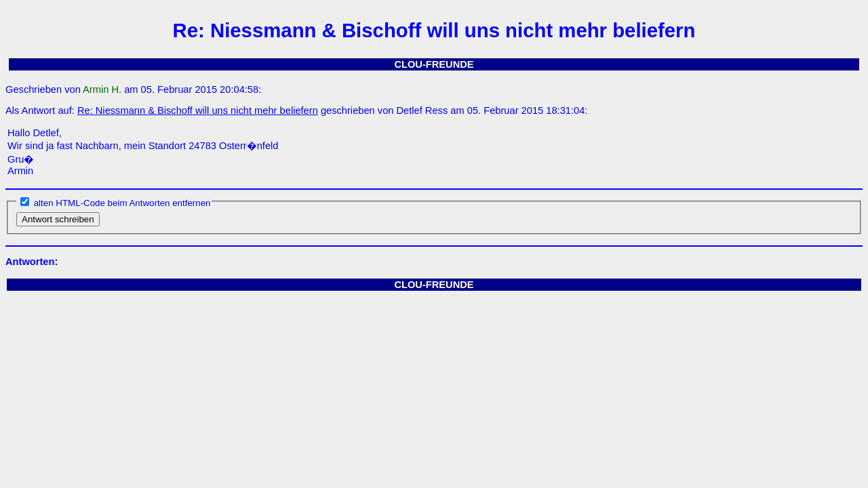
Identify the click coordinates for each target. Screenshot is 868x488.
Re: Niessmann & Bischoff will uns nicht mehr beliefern (198, 110)
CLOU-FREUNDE (434, 64)
